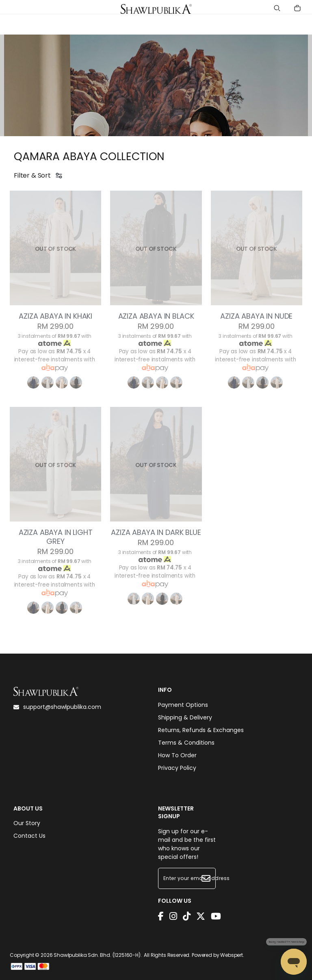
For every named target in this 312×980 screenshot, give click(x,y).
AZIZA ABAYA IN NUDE (256, 316)
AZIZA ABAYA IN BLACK (156, 316)
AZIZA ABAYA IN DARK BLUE (156, 532)
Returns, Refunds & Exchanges (201, 730)
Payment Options (183, 705)
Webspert (232, 955)
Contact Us (29, 836)
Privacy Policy (177, 768)
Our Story (27, 823)
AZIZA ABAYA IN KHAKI (55, 316)
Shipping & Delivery (185, 717)
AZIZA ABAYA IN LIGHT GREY (56, 537)
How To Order (177, 755)
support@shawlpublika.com (57, 707)
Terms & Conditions (186, 743)
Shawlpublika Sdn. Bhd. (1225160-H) (97, 955)
